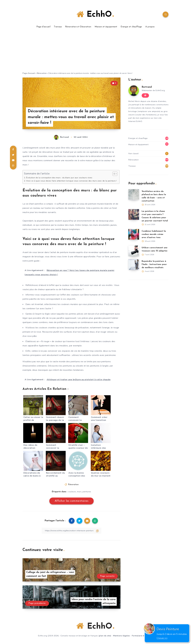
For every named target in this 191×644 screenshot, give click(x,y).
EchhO (95, 15)
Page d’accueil (43, 27)
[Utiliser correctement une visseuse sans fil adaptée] (134, 251)
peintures (87, 492)
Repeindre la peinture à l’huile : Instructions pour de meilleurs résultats (154, 264)
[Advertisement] (95, 52)
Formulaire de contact (142, 636)
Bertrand (147, 87)
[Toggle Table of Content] (114, 174)
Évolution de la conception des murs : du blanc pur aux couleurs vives (59, 178)
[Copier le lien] (71, 531)
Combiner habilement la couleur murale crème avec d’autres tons (154, 234)
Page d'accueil (29, 73)
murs (79, 492)
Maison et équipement (106, 27)
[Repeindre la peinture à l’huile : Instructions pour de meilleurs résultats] (134, 264)
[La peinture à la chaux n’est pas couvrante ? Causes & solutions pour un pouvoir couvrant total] (134, 214)
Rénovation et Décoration (78, 27)
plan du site (105, 636)
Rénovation (42, 73)
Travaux (58, 27)
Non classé (133, 154)
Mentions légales (121, 636)
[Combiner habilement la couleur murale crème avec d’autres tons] (134, 234)
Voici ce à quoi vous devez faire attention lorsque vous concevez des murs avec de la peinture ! (71, 181)
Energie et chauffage (131, 27)
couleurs (72, 492)
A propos (150, 27)
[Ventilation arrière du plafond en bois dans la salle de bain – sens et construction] (134, 195)
